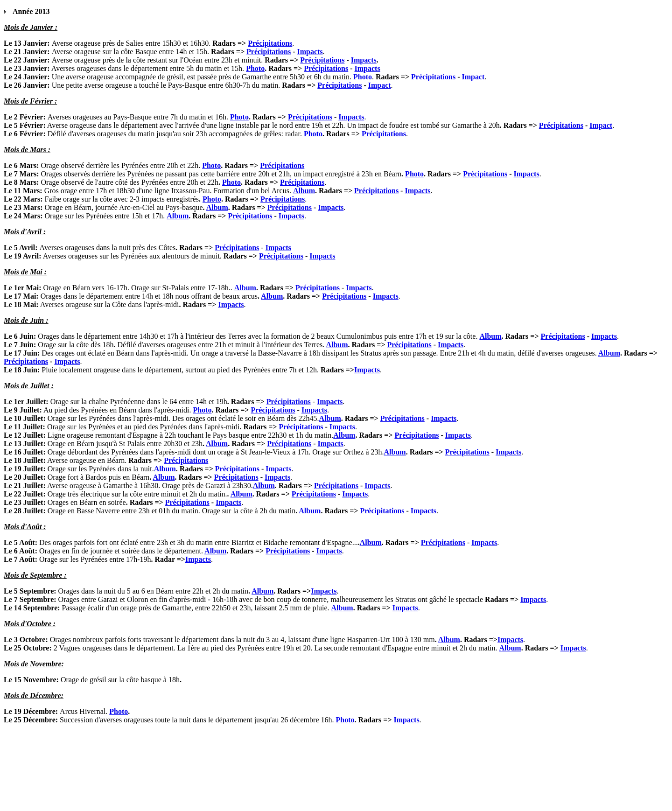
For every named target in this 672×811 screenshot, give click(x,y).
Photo (255, 68)
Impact (473, 77)
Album (304, 191)
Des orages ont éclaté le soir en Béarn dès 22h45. (246, 418)
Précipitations (270, 43)
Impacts (310, 52)
